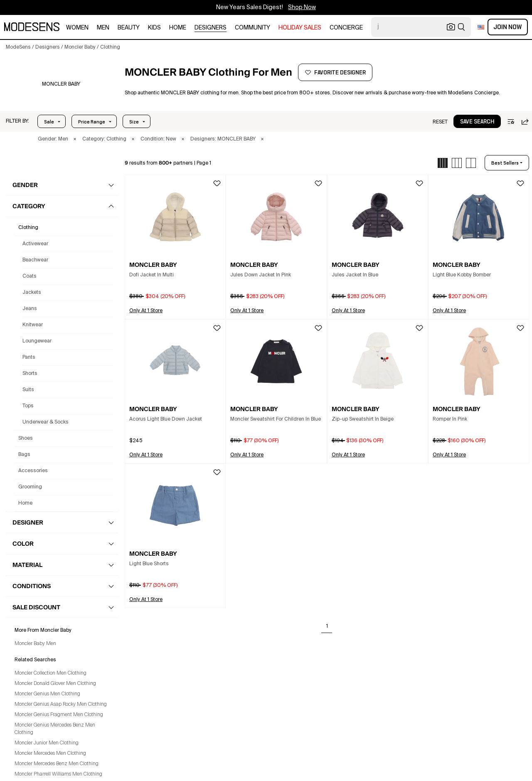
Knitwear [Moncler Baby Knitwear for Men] (33, 325)
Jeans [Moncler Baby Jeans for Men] (30, 309)
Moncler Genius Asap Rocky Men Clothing (61, 705)
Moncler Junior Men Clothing (47, 743)
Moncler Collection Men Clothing (50, 673)
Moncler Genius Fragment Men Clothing (59, 715)
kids (154, 28)
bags (24, 455)
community (252, 28)
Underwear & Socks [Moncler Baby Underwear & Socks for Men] (46, 422)
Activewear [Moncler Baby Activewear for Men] (35, 244)
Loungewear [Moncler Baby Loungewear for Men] (37, 341)
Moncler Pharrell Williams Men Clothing (58, 774)
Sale (49, 122)
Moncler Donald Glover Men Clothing (55, 684)
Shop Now (302, 7)
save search (477, 122)
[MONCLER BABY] (61, 84)
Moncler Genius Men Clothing (47, 694)
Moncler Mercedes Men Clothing (50, 754)
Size (134, 122)
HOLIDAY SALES (300, 28)
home (178, 28)
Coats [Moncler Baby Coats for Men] (30, 276)
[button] (17, 121)
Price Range (92, 122)
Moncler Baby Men (35, 644)
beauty (129, 28)
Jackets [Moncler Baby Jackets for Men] (32, 293)
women (77, 28)
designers (211, 28)
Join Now (508, 27)
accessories (33, 471)
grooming (30, 487)
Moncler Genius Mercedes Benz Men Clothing (55, 729)
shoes (26, 439)
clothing (28, 228)
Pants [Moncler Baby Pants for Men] (29, 357)
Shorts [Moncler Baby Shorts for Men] (30, 374)
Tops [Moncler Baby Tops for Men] (28, 406)
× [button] (75, 139)
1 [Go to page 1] (327, 626)
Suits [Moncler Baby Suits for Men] (28, 390)
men (103, 28)
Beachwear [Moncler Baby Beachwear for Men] (35, 260)
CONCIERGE (346, 28)
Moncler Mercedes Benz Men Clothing (57, 764)
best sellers (505, 163)
